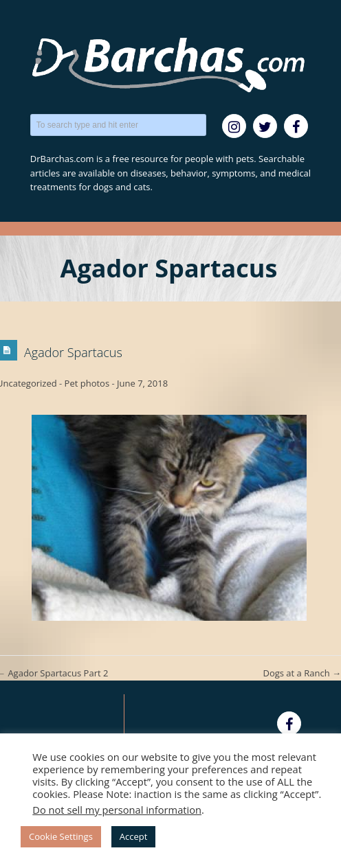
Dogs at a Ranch (302, 673)
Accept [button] (134, 836)
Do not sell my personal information (117, 810)
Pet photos (87, 383)
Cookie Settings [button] (61, 836)
